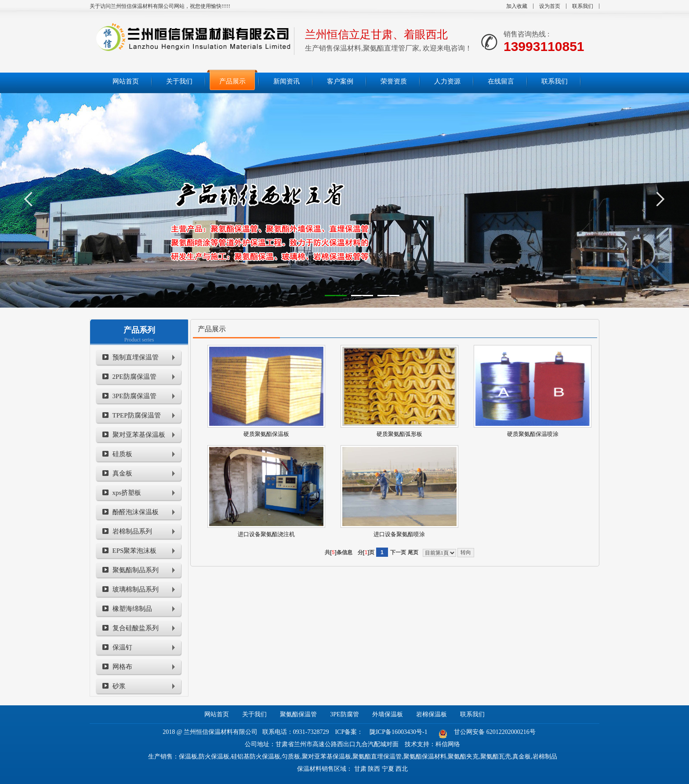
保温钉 (122, 647)
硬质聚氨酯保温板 (266, 434)
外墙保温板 (388, 714)
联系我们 (583, 6)
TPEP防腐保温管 (137, 415)
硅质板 (122, 454)
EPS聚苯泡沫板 (135, 551)
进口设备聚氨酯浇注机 (266, 534)
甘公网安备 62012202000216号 (495, 732)
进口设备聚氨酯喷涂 (399, 534)
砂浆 (119, 686)
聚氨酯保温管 (298, 714)
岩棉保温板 (432, 714)
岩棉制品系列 (132, 531)
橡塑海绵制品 (132, 609)
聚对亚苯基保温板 (139, 435)
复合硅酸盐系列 (136, 628)
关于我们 (254, 714)
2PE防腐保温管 (134, 377)
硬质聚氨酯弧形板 (399, 434)
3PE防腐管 (344, 714)
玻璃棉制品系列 (136, 589)
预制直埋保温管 (136, 357)
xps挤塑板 (127, 493)
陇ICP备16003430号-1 (398, 732)
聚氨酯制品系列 (136, 570)
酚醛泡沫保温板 (136, 512)
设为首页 (550, 6)
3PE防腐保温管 (134, 396)
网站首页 (217, 714)
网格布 (122, 667)
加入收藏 (517, 6)
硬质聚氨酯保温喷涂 (533, 434)
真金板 (122, 473)
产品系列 (139, 330)
